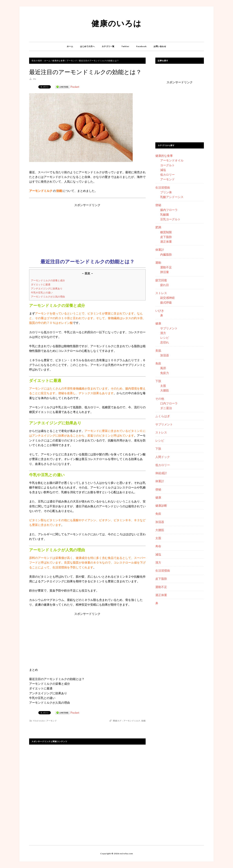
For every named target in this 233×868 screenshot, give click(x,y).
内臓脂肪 (166, 254)
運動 (158, 263)
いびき (160, 311)
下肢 (158, 381)
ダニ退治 (166, 408)
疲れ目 (165, 285)
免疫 (158, 363)
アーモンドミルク (132, 721)
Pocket (75, 87)
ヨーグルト (167, 165)
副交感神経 (167, 298)
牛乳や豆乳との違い (42, 292)
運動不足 (166, 267)
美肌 (158, 351)
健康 (158, 323)
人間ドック (163, 457)
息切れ (165, 342)
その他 (160, 399)
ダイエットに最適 (41, 284)
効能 (144, 721)
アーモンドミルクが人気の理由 (48, 297)
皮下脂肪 (166, 237)
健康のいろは (116, 23)
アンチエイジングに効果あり (47, 288)
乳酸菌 (165, 214)
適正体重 (166, 242)
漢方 (163, 333)
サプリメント (169, 328)
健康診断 (161, 505)
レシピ (165, 338)
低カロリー (167, 175)
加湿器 (165, 355)
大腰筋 (165, 390)
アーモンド (52, 721)
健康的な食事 (164, 156)
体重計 (160, 250)
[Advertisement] (87, 230)
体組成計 (161, 473)
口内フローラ (169, 403)
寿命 (158, 546)
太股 (163, 386)
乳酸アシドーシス (172, 197)
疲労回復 (161, 280)
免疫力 (165, 373)
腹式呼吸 (166, 302)
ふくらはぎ (163, 416)
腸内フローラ (169, 210)
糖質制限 (166, 232)
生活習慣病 (163, 187)
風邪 (163, 368)
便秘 (158, 205)
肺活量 (165, 272)
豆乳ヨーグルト (170, 219)
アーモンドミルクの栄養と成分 (48, 280)
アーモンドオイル (172, 160)
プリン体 (166, 192)
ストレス (161, 293)
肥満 (158, 227)
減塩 (163, 170)
